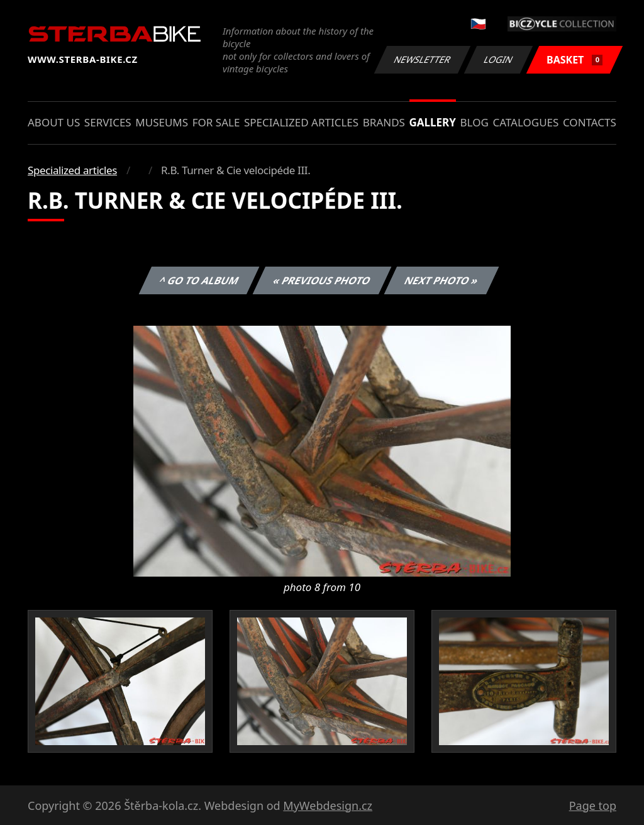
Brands (384, 122)
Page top (593, 806)
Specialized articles (301, 122)
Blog (475, 122)
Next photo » (441, 280)
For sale (216, 122)
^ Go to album (199, 280)
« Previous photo (322, 280)
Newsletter (422, 59)
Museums (162, 122)
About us (54, 122)
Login (499, 59)
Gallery (433, 122)
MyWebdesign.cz (328, 806)
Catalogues (525, 122)
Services (108, 122)
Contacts (590, 122)
